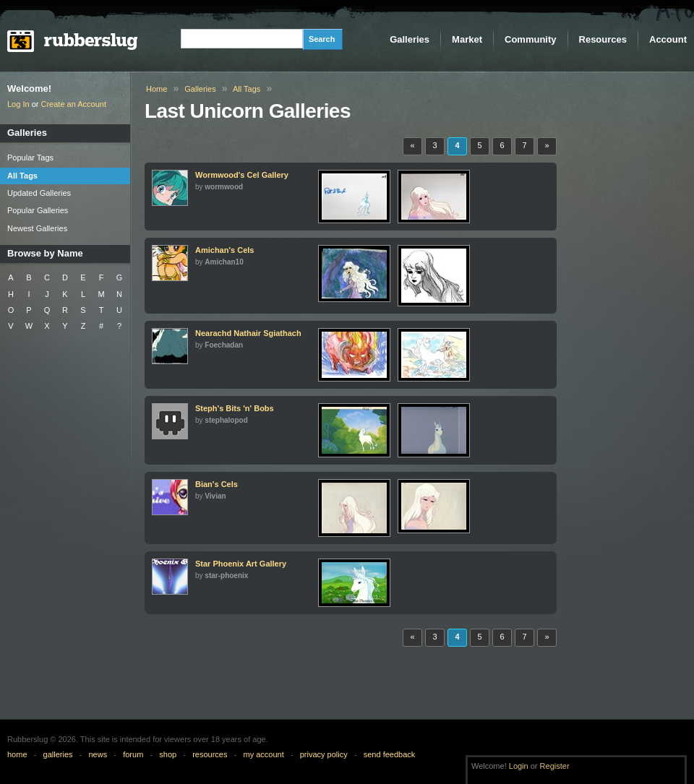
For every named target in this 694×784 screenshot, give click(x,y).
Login (519, 766)
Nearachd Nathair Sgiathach (248, 333)
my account (263, 754)
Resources (603, 39)
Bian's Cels (217, 484)
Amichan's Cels (224, 250)
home (17, 754)
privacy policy (324, 754)
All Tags (247, 89)
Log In (18, 104)
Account (668, 39)
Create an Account (74, 104)
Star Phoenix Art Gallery (241, 564)
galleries (58, 754)
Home (157, 89)
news (98, 754)
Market (467, 39)
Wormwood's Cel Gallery (242, 175)
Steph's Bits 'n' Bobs (235, 408)
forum (133, 754)
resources (210, 754)
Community (531, 39)
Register (555, 766)
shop (168, 754)
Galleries (410, 39)
